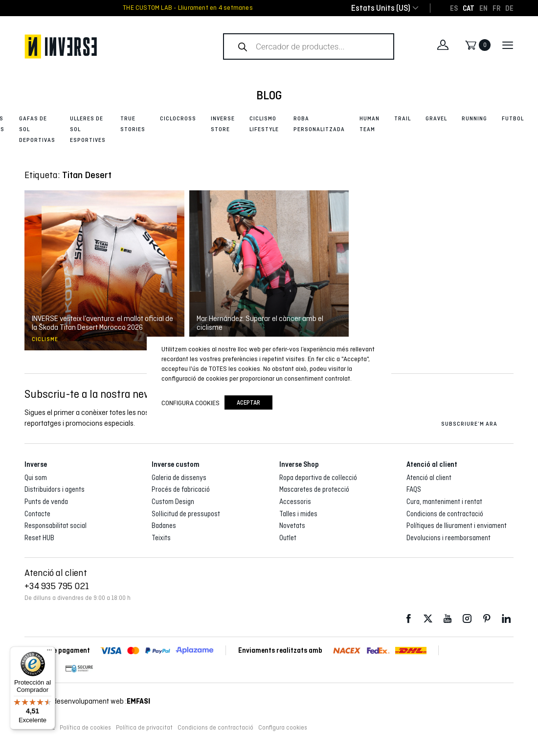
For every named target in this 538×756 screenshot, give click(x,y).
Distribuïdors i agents (55, 489)
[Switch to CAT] (469, 8)
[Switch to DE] (509, 8)
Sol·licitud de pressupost (186, 514)
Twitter (428, 619)
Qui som (36, 478)
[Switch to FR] (496, 8)
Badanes (164, 526)
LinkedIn (506, 619)
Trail (403, 118)
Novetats (292, 526)
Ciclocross (178, 118)
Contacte (37, 514)
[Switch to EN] (483, 8)
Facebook (408, 619)
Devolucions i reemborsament (448, 538)
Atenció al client (429, 478)
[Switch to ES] (454, 8)
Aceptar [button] (248, 402)
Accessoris (295, 502)
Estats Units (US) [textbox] (381, 8)
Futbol (513, 118)
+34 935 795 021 (57, 586)
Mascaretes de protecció (314, 489)
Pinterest (487, 619)
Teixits (161, 538)
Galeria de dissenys (179, 478)
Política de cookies (85, 728)
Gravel (436, 118)
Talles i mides (298, 514)
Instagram (467, 619)
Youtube (448, 619)
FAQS (414, 489)
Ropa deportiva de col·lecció (318, 478)
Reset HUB (39, 538)
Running (474, 118)
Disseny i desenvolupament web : (87, 701)
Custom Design (173, 502)
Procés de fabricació (181, 489)
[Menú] (49, 652)
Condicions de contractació (445, 514)
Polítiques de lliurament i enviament (457, 526)
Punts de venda (46, 502)
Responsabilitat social (56, 526)
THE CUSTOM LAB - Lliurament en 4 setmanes (188, 8)
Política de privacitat (144, 728)
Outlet (288, 538)
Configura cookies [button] (283, 728)
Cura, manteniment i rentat (444, 502)
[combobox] (381, 8)
